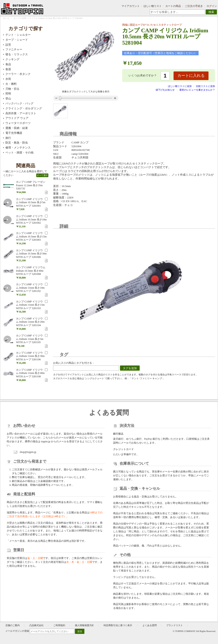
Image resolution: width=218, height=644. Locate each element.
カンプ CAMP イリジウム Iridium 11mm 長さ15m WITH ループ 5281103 (30, 305)
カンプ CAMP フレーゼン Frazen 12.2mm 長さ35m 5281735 (31, 185)
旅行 (8, 138)
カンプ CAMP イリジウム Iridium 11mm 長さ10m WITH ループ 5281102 (30, 288)
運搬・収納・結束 (17, 128)
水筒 (8, 79)
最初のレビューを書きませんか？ (197, 90)
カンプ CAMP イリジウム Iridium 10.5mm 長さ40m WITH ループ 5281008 (31, 271)
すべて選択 (42, 175)
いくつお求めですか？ (143, 75)
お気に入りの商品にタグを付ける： (74, 363)
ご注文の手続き (194, 6)
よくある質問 (150, 625)
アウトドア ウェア (17, 118)
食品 (8, 64)
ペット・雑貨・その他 (19, 152)
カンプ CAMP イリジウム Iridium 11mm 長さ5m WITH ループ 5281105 (30, 339)
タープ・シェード (17, 40)
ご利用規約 (59, 625)
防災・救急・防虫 (17, 143)
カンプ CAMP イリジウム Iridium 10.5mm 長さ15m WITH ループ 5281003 (31, 236)
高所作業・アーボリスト (21, 113)
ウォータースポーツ (18, 123)
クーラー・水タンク (18, 74)
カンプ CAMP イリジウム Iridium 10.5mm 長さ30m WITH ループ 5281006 (31, 254)
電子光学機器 (14, 133)
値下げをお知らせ (165, 90)
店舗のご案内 (13, 625)
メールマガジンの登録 (17, 631)
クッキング (12, 59)
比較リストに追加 (205, 86)
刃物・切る (12, 89)
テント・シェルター (18, 35)
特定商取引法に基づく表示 (118, 625)
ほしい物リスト (153, 6)
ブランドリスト (175, 625)
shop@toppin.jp (28, 452)
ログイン (212, 6)
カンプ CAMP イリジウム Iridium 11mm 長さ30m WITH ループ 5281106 (30, 356)
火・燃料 (11, 84)
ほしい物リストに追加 (180, 86)
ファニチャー (14, 49)
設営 (8, 45)
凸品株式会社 (36, 625)
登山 (8, 98)
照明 (8, 94)
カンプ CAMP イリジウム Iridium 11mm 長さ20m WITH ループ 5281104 (30, 322)
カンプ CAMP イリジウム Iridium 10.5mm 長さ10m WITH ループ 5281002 (31, 219)
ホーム (6, 18)
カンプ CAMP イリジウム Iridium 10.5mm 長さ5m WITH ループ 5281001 (31, 202)
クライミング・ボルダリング (24, 108)
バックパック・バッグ (19, 103)
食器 (8, 69)
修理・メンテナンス (18, 148)
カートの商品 (173, 6)
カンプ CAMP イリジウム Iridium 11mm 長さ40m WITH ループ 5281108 (30, 373)
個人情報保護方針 (84, 625)
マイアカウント (131, 6)
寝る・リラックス (17, 54)
